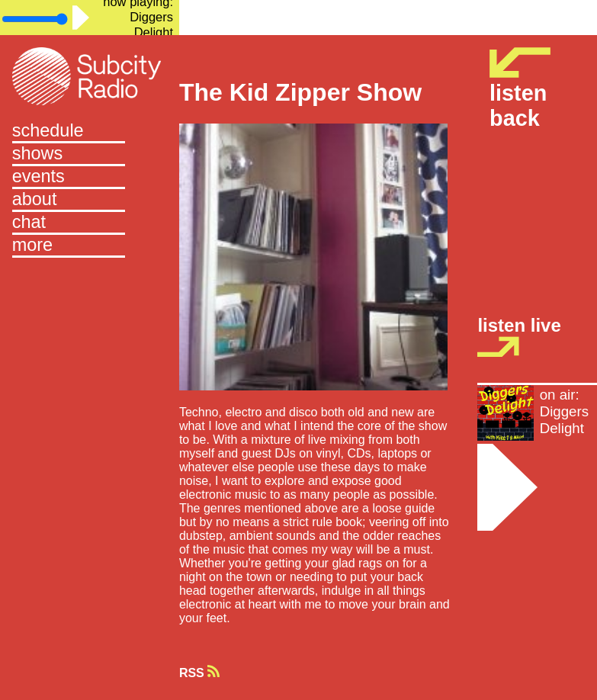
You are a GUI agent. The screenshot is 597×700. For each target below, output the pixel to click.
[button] (90, 246)
